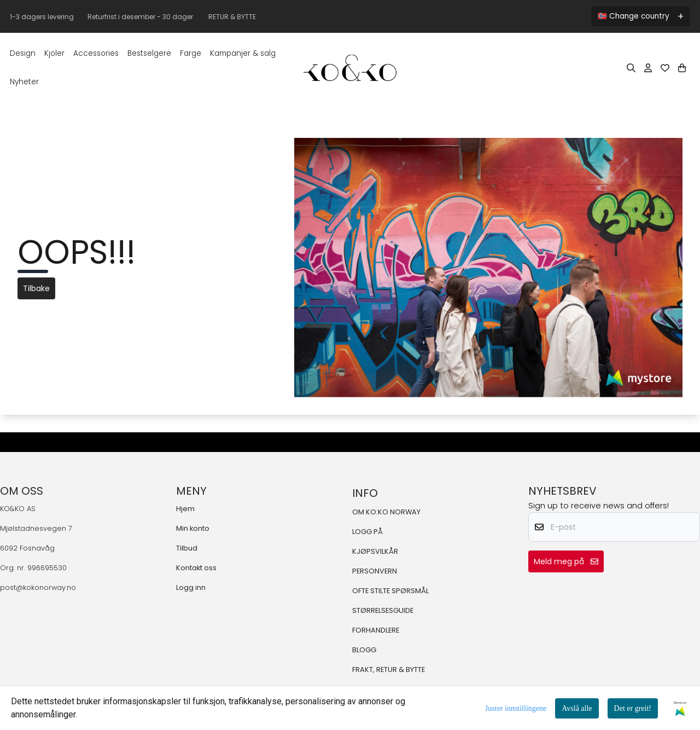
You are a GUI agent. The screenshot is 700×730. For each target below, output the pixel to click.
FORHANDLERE (376, 630)
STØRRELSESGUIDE (383, 610)
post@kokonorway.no (38, 587)
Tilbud (187, 548)
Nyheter (24, 82)
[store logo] (350, 68)
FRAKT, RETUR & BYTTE (389, 670)
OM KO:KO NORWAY (386, 512)
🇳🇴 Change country (634, 16)
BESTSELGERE (149, 53)
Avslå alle (577, 708)
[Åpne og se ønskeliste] (665, 68)
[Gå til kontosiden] (648, 68)
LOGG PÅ (367, 532)
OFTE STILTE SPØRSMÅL (390, 591)
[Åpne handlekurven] (682, 68)
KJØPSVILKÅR (375, 551)
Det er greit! (633, 708)
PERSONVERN (375, 571)
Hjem (185, 509)
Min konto (193, 528)
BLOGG (364, 650)
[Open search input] (631, 68)
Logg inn (191, 587)
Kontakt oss (196, 568)
